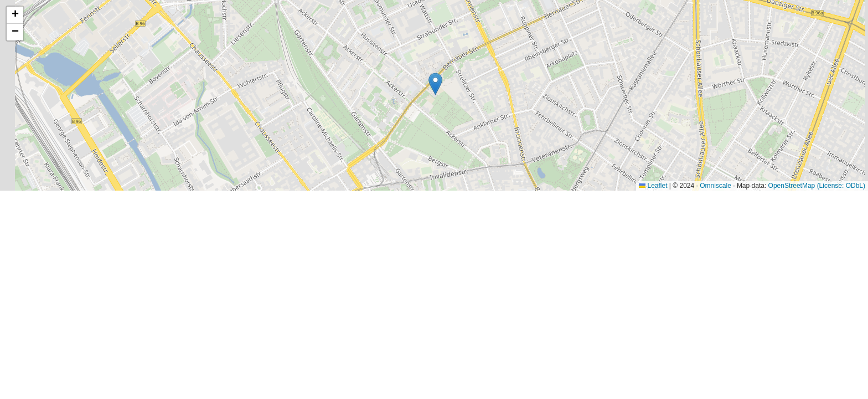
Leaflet (653, 186)
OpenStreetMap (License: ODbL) (817, 186)
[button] (435, 84)
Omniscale (715, 186)
